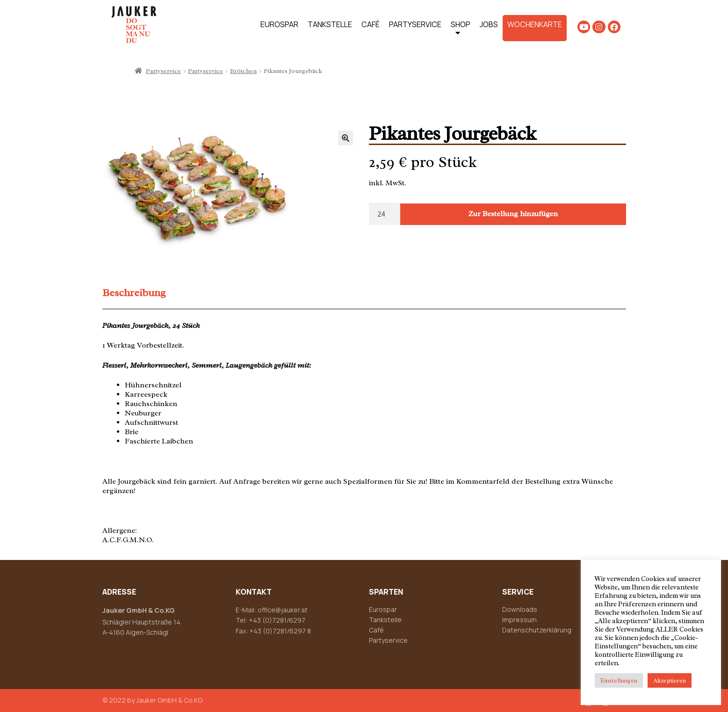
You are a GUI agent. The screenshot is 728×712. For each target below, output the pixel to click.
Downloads (520, 609)
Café (376, 630)
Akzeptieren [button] (670, 680)
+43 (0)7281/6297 (277, 620)
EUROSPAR (279, 24)
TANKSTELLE (330, 24)
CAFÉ (371, 24)
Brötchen (243, 71)
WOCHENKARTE (535, 24)
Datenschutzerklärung (537, 630)
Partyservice (163, 71)
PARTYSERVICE (415, 24)
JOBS (489, 24)
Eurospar (383, 609)
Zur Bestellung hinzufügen (513, 214)
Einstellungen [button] (619, 680)
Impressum (519, 620)
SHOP (461, 30)
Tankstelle (385, 620)
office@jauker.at (283, 610)
